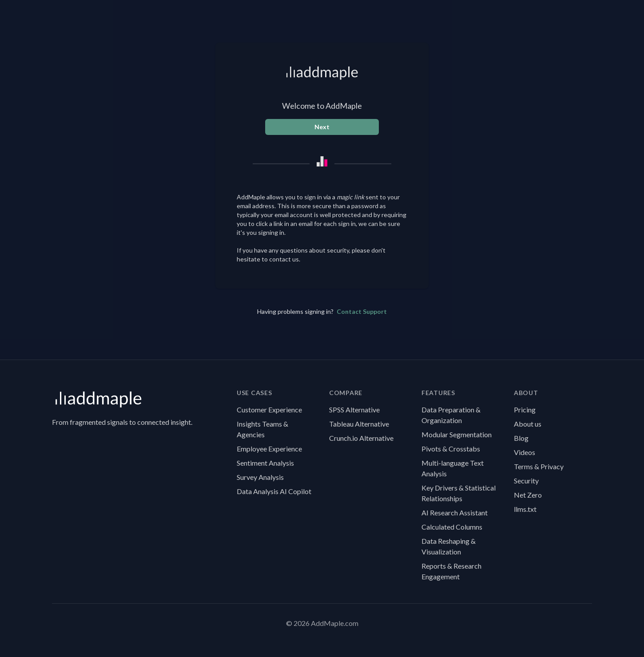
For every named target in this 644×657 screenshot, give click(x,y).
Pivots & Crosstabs (451, 449)
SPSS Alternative (354, 410)
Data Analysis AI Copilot (274, 491)
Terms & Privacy (539, 466)
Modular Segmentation (457, 434)
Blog (521, 438)
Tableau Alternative (359, 424)
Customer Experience (269, 410)
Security (526, 481)
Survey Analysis (260, 477)
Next (322, 127)
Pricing (525, 410)
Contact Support (362, 311)
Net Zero (528, 495)
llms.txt (525, 509)
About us (528, 424)
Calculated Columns (452, 527)
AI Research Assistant (455, 513)
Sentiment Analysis (265, 463)
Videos (525, 452)
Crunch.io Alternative (361, 438)
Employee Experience (269, 449)
